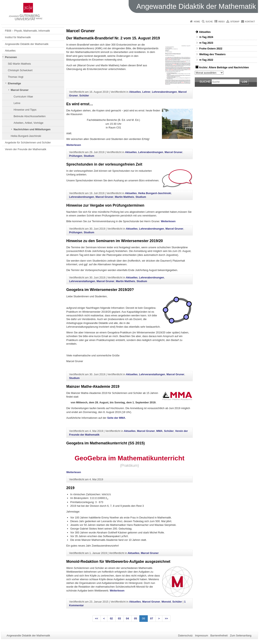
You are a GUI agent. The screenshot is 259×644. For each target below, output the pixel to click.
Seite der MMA (116, 418)
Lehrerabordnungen (164, 92)
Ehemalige (14, 83)
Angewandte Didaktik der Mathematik (27, 44)
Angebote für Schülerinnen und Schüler (28, 142)
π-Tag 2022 (206, 60)
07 (152, 618)
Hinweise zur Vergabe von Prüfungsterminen (105, 205)
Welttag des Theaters (212, 54)
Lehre (17, 103)
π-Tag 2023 (206, 43)
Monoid (166, 602)
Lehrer (146, 92)
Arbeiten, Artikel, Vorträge (28, 123)
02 (111, 618)
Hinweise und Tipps (25, 110)
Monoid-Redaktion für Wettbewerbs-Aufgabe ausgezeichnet (118, 562)
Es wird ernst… (80, 104)
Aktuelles (10, 51)
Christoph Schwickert (20, 70)
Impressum (201, 635)
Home (197, 22)
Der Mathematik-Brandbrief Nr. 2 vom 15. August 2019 (113, 38)
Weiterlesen (74, 145)
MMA (160, 431)
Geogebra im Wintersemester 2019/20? (100, 290)
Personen (11, 57)
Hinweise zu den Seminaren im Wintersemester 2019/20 (115, 241)
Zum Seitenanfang (241, 635)
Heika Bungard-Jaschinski (26, 136)
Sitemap (235, 22)
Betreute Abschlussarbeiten (30, 116)
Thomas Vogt (15, 77)
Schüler (84, 96)
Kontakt (250, 22)
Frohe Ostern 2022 (211, 49)
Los (244, 82)
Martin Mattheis (124, 197)
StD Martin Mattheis (19, 64)
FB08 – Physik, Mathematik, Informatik (27, 31)
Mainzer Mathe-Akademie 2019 (93, 387)
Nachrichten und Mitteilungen (32, 129)
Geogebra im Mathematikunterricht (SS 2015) (105, 443)
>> (166, 618)
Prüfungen (76, 156)
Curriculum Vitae (23, 97)
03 (119, 618)
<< (97, 618)
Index (222, 22)
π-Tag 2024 (206, 37)
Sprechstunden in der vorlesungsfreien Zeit (104, 164)
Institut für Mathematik (18, 37)
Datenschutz (185, 635)
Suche (209, 22)
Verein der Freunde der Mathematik (26, 149)
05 (135, 618)
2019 (70, 488)
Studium (89, 156)
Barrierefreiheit (219, 635)
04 (127, 618)
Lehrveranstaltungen (82, 281)
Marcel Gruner (20, 90)
